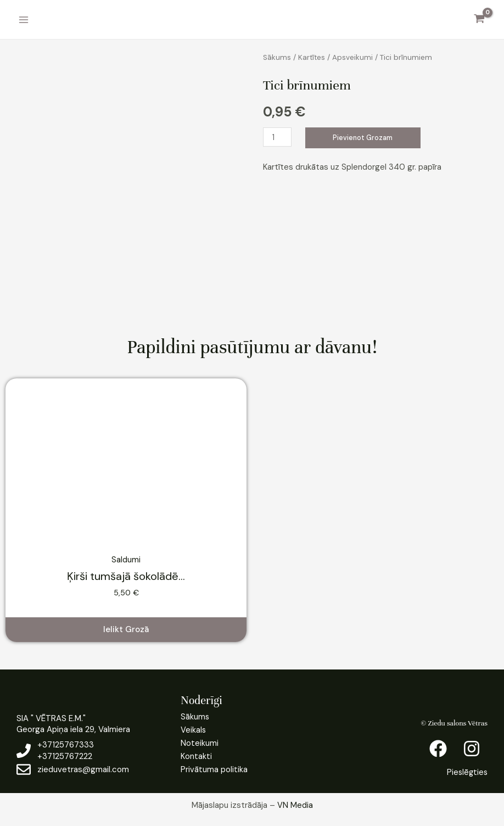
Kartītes (313, 57)
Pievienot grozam (364, 138)
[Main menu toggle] (23, 19)
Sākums (277, 57)
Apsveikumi (354, 57)
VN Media (295, 805)
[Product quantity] (278, 137)
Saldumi (126, 560)
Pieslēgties (466, 772)
